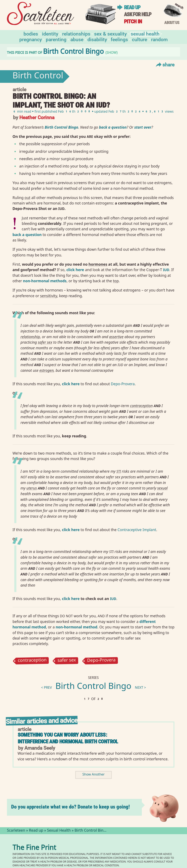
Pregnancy (31, 39)
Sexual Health (145, 34)
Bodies (31, 34)
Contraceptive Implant (137, 530)
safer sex (67, 661)
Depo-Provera (123, 384)
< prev (46, 688)
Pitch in (133, 22)
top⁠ (116, 281)
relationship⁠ (30, 337)
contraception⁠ (141, 406)
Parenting (56, 39)
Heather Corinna (37, 117)
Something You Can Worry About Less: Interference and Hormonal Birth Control (68, 738)
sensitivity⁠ (49, 296)
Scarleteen (16, 831)
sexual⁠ (162, 488)
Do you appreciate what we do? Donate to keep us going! (70, 807)
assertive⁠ (116, 337)
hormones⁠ (98, 264)
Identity (50, 34)
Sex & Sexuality (110, 34)
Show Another (93, 775)
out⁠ (28, 198)
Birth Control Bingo (93, 687)
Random (159, 39)
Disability (97, 39)
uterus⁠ (32, 488)
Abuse (77, 39)
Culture (140, 39)
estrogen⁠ (46, 370)
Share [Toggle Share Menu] (165, 65)
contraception (32, 661)
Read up (132, 7)
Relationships (76, 34)
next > (140, 688)
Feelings (119, 39)
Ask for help (138, 14)
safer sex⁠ (45, 342)
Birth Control (38, 77)
